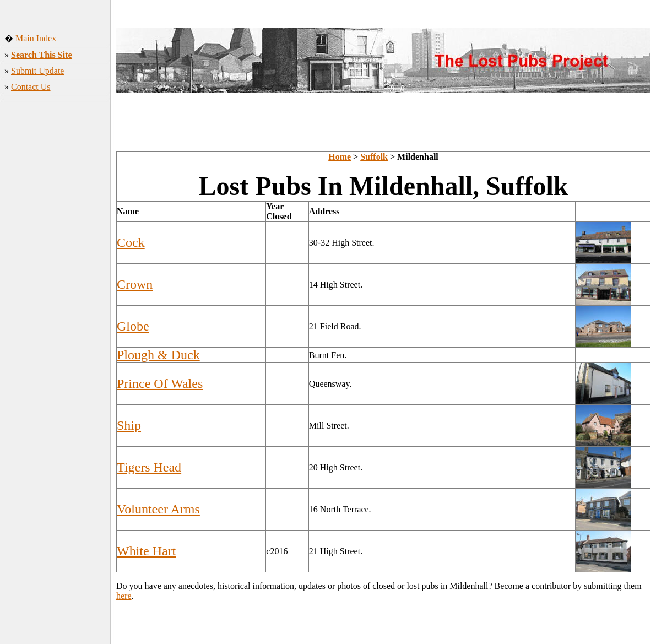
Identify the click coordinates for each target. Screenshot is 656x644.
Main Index (36, 38)
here (124, 596)
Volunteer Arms (158, 509)
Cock (131, 242)
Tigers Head (149, 467)
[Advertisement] (55, 278)
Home (340, 157)
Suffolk (374, 157)
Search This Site (42, 55)
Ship (129, 425)
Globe (133, 326)
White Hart (146, 551)
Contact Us (31, 87)
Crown (135, 284)
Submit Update (37, 71)
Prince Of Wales (160, 383)
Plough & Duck (158, 355)
